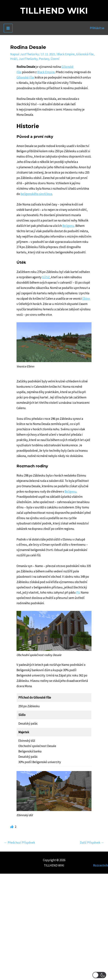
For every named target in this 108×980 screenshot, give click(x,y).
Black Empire (66, 54)
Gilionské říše (25, 77)
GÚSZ (46, 277)
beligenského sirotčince (36, 194)
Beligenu (68, 226)
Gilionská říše (85, 54)
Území (55, 59)
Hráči (14, 59)
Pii (78, 592)
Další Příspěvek (92, 843)
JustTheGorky (28, 59)
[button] (99, 975)
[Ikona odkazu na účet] (97, 28)
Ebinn (86, 299)
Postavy (44, 59)
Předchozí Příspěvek (20, 843)
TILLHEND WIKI (54, 11)
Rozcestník (101, 865)
